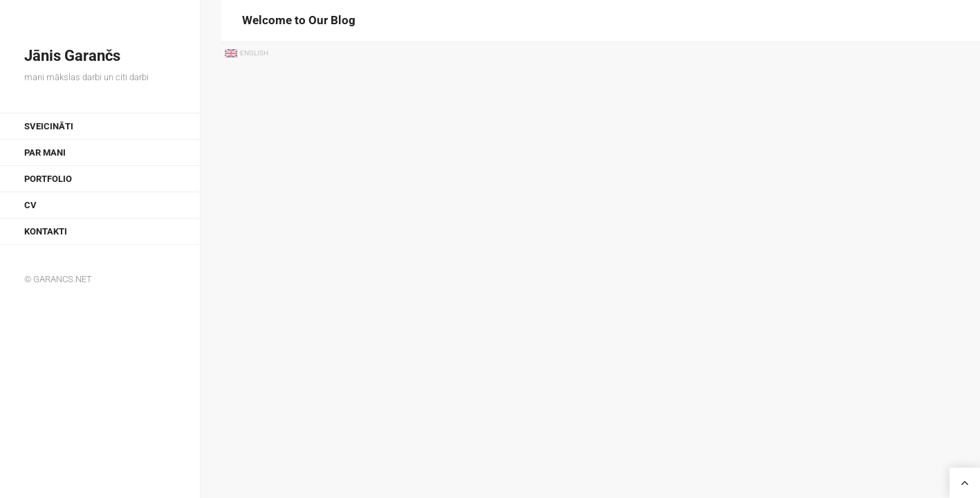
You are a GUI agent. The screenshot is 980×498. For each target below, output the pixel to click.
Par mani (45, 153)
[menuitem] (247, 54)
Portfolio (48, 179)
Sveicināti (49, 126)
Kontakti (46, 231)
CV (30, 205)
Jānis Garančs (72, 56)
